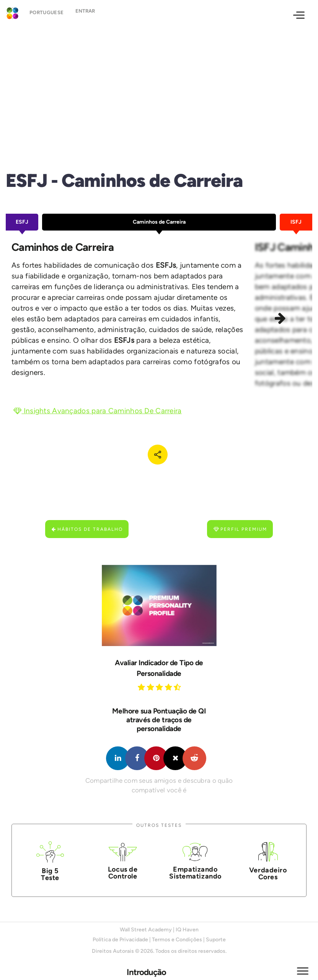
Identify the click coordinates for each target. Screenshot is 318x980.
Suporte (216, 940)
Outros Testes (159, 825)
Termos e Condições (177, 940)
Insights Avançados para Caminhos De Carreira (98, 411)
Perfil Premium (240, 529)
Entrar (91, 14)
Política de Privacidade (120, 940)
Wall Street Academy (146, 930)
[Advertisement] (159, 90)
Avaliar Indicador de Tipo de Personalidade (159, 668)
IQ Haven (187, 930)
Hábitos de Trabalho (87, 529)
